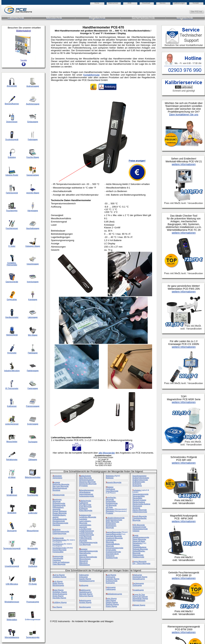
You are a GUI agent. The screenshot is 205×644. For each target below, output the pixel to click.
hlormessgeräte (59, 495)
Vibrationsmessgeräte (140, 529)
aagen (135, 535)
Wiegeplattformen (139, 600)
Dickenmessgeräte (59, 505)
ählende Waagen (139, 605)
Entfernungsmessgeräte (61, 531)
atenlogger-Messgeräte (57, 500)
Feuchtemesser (58, 544)
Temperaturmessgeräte (140, 494)
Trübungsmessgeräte (140, 512)
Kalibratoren (84, 503)
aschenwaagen (138, 583)
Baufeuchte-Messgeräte (61, 484)
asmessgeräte (58, 556)
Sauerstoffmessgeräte (114, 534)
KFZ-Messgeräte (85, 505)
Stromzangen (137, 485)
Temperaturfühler (139, 496)
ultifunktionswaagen (114, 594)
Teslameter (136, 508)
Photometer (110, 509)
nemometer (57, 476)
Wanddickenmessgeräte (141, 537)
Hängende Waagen (86, 594)
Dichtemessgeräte (59, 503)
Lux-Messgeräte (85, 544)
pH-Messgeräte (111, 505)
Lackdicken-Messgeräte (88, 517)
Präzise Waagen (111, 606)
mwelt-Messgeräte (140, 516)
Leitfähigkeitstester (86, 533)
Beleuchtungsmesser (60, 488)
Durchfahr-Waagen (59, 598)
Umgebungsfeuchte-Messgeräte (140, 519)
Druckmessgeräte (59, 521)
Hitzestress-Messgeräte (87, 482)
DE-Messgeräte (139, 525)
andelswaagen (85, 590)
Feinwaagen (83, 577)
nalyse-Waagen (59, 575)
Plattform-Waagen (112, 604)
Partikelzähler (111, 501)
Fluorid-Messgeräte (59, 550)
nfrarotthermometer (86, 490)
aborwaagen (111, 587)
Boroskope (56, 490)
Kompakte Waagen (113, 579)
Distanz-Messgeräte (60, 513)
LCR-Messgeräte (85, 529)
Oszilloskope (110, 489)
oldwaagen (84, 585)
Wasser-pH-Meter (139, 541)
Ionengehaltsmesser (86, 494)
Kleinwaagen (110, 577)
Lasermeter (83, 519)
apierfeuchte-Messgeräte (111, 498)
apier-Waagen (111, 598)
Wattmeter (136, 545)
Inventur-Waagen (85, 602)
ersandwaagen (138, 590)
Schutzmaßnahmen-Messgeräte (113, 545)
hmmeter (110, 487)
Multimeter (110, 476)
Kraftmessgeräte (112, 581)
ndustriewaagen (85, 600)
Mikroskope (83, 563)
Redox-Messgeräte (112, 522)
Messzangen (84, 561)
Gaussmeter (57, 560)
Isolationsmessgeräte (87, 496)
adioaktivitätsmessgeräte (115, 518)
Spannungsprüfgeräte (113, 552)
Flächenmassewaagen (87, 581)
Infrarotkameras (85, 492)
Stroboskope (137, 484)
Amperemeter (57, 478)
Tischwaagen (137, 585)
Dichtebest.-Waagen (60, 592)
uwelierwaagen (85, 607)
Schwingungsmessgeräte (114, 548)
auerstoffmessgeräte (114, 532)
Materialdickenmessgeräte (88, 551)
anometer (83, 549)
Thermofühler (137, 498)
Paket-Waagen (111, 600)
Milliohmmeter (85, 565)
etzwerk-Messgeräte (114, 482)
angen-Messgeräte (139, 561)
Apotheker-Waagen (59, 577)
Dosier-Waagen (58, 596)
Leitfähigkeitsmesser (87, 531)
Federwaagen (84, 575)
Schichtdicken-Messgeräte (111, 541)
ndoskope (57, 529)
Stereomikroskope (112, 554)
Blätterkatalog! (24, 31)
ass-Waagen (57, 607)
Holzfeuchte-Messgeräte (88, 484)
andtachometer (85, 476)
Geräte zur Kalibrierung (61, 562)
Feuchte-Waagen (85, 579)
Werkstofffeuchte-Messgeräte (139, 552)
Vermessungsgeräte (139, 527)
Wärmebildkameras (139, 547)
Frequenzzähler (58, 552)
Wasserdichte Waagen (140, 598)
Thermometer (137, 506)
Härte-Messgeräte (85, 478)
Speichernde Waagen (140, 577)
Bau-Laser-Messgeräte (61, 486)
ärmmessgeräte (85, 515)
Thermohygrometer (139, 500)
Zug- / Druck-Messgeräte (141, 563)
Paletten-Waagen (112, 602)
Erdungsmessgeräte (59, 533)
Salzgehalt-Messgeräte (114, 536)
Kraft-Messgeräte (85, 506)
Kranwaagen (110, 583)
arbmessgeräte (58, 538)
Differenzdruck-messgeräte (58, 508)
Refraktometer (111, 524)
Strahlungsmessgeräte (140, 480)
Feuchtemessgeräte (60, 540)
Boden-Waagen (58, 583)
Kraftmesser (84, 508)
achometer (137, 490)
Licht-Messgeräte (85, 537)
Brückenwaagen (58, 585)
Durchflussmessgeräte (60, 523)
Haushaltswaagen (85, 592)
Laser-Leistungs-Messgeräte (85, 522)
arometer (56, 482)
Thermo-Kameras (139, 502)
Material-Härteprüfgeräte (88, 557)
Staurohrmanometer (139, 476)
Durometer (56, 525)
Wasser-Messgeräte (139, 539)
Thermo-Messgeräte (140, 510)
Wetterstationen (138, 555)
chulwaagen (137, 575)
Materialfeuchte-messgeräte (85, 554)
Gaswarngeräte (58, 558)
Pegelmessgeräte (112, 503)
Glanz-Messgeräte (59, 564)
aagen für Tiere (139, 594)
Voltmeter (136, 531)
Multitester (110, 478)
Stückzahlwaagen (139, 579)
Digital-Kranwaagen (60, 594)
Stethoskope (110, 556)
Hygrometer (83, 485)
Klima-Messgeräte (86, 510)
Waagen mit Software (140, 596)
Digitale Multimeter (60, 511)
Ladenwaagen (111, 589)
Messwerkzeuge (85, 559)
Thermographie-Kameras (141, 504)
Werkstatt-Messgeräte (140, 549)
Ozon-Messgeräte (112, 491)
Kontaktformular (91, 75)
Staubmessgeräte (112, 557)
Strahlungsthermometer (141, 478)
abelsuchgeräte (85, 501)
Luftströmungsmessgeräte (88, 542)
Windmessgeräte (138, 557)
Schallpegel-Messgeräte (114, 538)
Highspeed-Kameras (86, 480)
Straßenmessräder (139, 482)
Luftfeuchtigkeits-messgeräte (86, 539)
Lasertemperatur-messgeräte (85, 526)
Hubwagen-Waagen (86, 596)
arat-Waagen (111, 575)
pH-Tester (109, 507)
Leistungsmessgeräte (87, 535)
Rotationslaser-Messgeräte (111, 526)
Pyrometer (110, 513)
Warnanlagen (137, 543)
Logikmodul (33, 513)
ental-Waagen (58, 590)
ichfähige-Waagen (60, 602)
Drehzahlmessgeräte (60, 519)
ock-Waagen (58, 581)
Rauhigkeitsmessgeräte (114, 520)
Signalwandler (111, 550)
